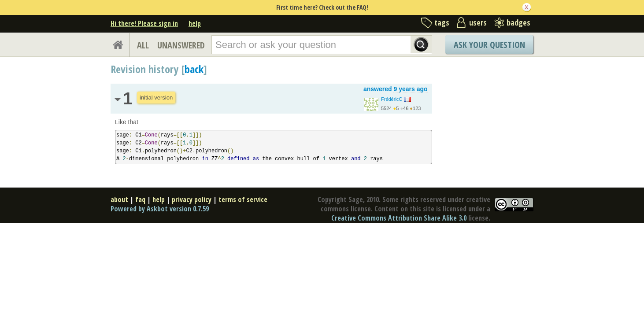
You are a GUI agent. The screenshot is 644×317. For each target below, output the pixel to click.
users (478, 22)
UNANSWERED (181, 45)
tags (442, 22)
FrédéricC (392, 99)
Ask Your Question (489, 45)
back (194, 69)
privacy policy (192, 199)
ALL (143, 45)
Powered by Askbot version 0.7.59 (160, 209)
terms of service (243, 199)
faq (140, 199)
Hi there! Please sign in (144, 23)
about (119, 199)
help (195, 23)
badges (518, 22)
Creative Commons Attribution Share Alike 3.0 (399, 218)
